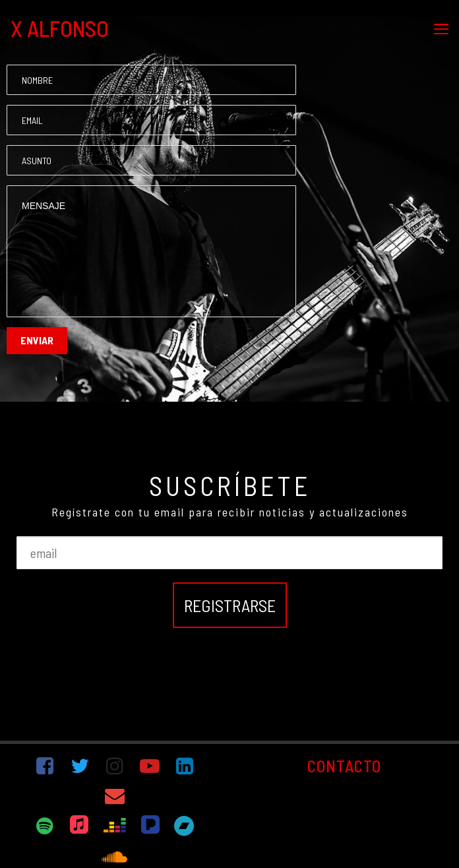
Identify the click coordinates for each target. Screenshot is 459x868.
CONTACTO (344, 766)
